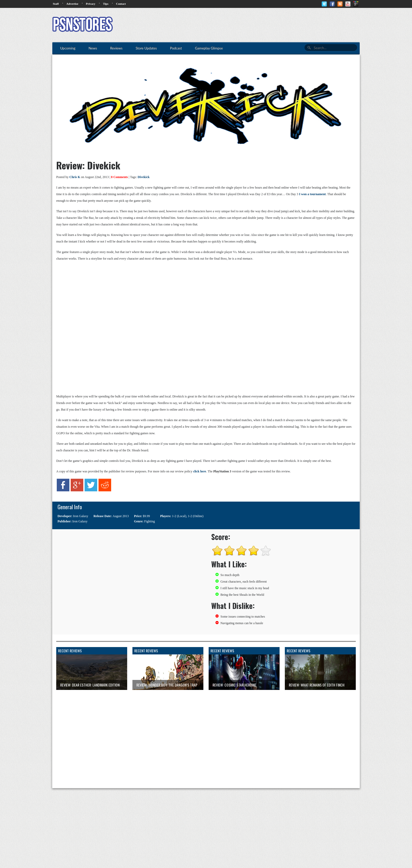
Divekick (144, 177)
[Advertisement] (264, 25)
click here (200, 471)
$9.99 (146, 516)
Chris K (75, 177)
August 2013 (121, 516)
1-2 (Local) (179, 516)
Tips (106, 4)
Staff (56, 4)
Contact (121, 4)
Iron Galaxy (81, 516)
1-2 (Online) (196, 516)
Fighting (150, 521)
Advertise (72, 4)
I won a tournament (312, 194)
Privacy (91, 4)
